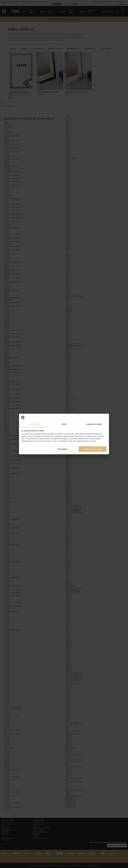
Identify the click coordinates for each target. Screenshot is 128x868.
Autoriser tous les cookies (93, 449)
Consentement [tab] (34, 424)
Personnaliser (64, 449)
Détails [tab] (64, 424)
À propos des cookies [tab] (94, 424)
